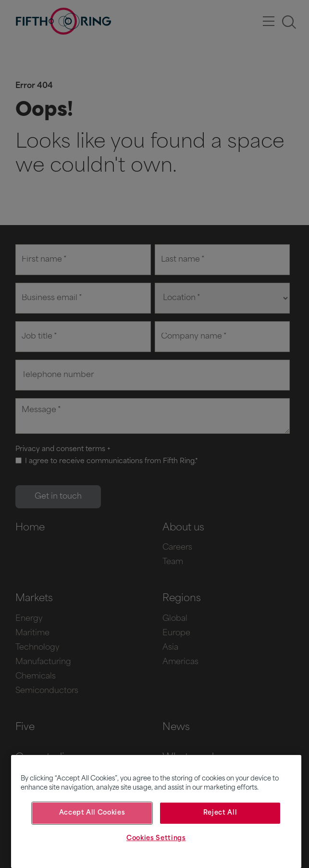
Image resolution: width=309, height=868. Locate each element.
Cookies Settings (156, 838)
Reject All (220, 813)
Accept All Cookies (92, 813)
